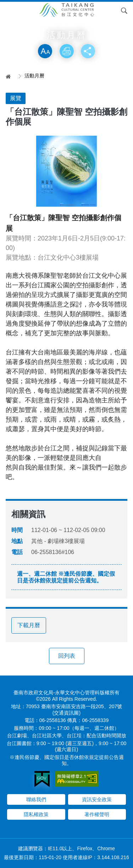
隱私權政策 (36, 814)
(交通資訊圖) (66, 713)
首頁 (11, 76)
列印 (67, 51)
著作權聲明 (97, 814)
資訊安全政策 (97, 799)
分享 (88, 51)
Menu (9, 11)
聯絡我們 (36, 799)
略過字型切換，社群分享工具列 (67, 37)
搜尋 (124, 11)
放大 (45, 51)
